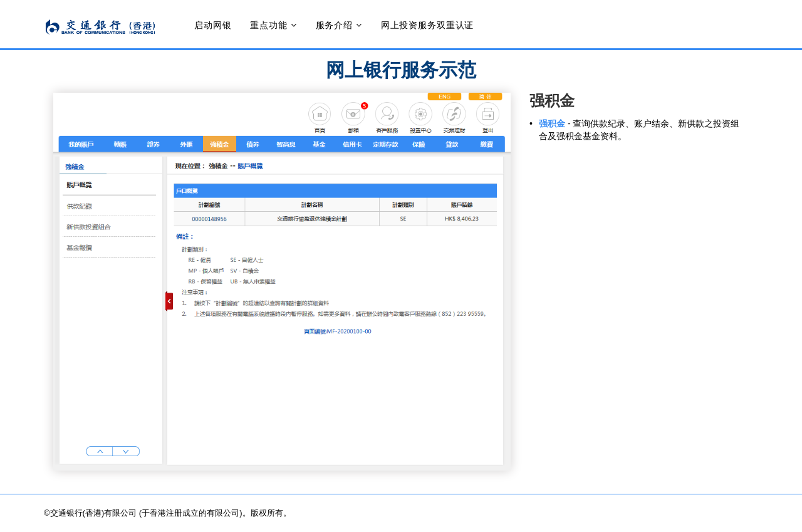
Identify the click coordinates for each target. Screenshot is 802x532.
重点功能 (268, 25)
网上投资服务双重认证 (427, 25)
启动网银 (213, 25)
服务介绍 (334, 25)
